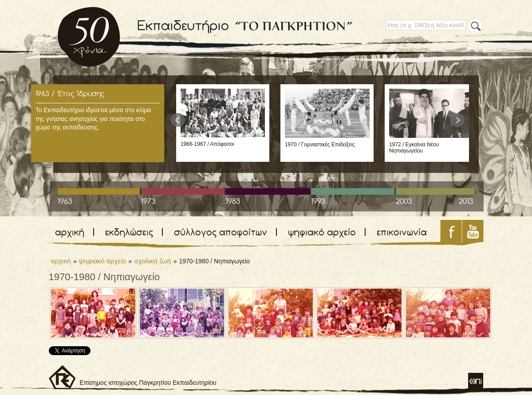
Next (457, 120)
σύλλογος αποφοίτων (221, 232)
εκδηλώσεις (129, 232)
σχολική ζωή (152, 261)
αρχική (70, 232)
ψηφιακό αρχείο (322, 232)
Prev (178, 120)
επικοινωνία (402, 232)
